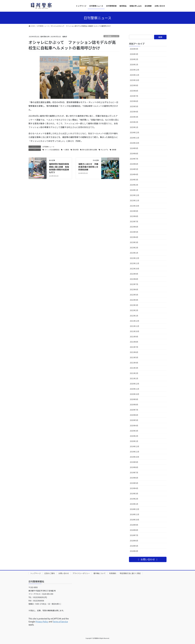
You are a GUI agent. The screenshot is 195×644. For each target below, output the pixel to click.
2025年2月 (134, 122)
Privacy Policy (42, 622)
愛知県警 (76, 150)
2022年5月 (134, 295)
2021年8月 (134, 342)
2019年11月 (134, 452)
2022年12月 (134, 258)
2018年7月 (134, 535)
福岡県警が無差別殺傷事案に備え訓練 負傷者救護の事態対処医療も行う (59, 168)
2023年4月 (134, 237)
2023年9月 (134, 211)
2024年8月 (134, 153)
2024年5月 (134, 169)
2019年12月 (134, 446)
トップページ (36, 573)
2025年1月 (134, 127)
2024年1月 (134, 190)
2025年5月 (134, 106)
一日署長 (66, 150)
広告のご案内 (50, 573)
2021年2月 (134, 373)
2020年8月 (134, 405)
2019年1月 (134, 504)
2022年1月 (134, 316)
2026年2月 (134, 59)
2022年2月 (134, 310)
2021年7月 (134, 347)
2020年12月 (134, 384)
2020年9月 (134, 399)
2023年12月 (134, 195)
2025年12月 (134, 70)
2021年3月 (134, 368)
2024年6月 (134, 164)
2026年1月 (134, 64)
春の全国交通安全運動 (90, 150)
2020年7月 (134, 410)
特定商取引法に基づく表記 (130, 573)
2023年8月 (134, 216)
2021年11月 (134, 326)
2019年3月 (134, 494)
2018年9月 (134, 525)
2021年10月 (134, 331)
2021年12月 (134, 321)
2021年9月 (134, 337)
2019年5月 (134, 483)
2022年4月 (134, 300)
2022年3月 (134, 305)
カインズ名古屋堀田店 (52, 150)
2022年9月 (134, 274)
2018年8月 (134, 530)
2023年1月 (134, 253)
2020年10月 (134, 394)
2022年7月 (134, 284)
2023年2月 (134, 248)
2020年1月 (134, 441)
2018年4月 (134, 551)
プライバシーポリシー (81, 573)
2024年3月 (134, 180)
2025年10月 (134, 80)
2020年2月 (134, 436)
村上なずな (104, 150)
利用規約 (113, 573)
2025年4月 (134, 112)
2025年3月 (134, 117)
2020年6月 (134, 415)
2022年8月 (134, 279)
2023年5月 (134, 232)
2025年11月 (134, 75)
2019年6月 (134, 478)
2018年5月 (134, 546)
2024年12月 (134, 132)
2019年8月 (134, 467)
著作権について (99, 573)
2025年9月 (134, 85)
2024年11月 (134, 138)
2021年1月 (134, 378)
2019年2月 (134, 499)
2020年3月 (134, 431)
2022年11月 (134, 263)
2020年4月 (134, 426)
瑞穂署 (114, 150)
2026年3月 (134, 54)
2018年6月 (134, 541)
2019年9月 (134, 462)
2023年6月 (134, 227)
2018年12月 (134, 509)
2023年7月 (134, 221)
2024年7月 (134, 159)
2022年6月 (134, 289)
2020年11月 (134, 389)
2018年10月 (134, 520)
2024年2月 (134, 185)
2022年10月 (134, 269)
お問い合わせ (64, 573)
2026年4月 (134, 49)
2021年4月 (134, 363)
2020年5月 (134, 420)
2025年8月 (134, 91)
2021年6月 (134, 352)
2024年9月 (134, 148)
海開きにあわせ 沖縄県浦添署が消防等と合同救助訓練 (88, 167)
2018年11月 (134, 514)
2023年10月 (134, 206)
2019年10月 (134, 457)
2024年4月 (134, 174)
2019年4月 (134, 488)
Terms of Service (60, 622)
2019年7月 (134, 472)
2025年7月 (134, 96)
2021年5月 (134, 357)
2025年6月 (134, 101)
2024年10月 (134, 143)
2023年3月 (134, 242)
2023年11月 (134, 200)
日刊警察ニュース (111, 36)
